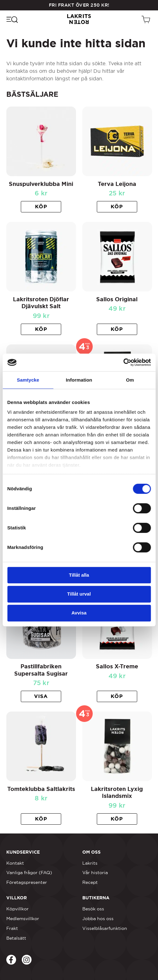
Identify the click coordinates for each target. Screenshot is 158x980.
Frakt (12, 928)
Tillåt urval (79, 594)
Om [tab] (130, 380)
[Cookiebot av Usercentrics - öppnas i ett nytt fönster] (123, 362)
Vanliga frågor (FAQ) (29, 873)
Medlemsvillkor (23, 919)
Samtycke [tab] (28, 380)
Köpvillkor (18, 909)
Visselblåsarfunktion (105, 928)
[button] (41, 207)
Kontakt (15, 863)
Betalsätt (16, 938)
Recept (90, 882)
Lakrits (90, 863)
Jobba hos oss (98, 919)
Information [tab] (79, 380)
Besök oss (93, 909)
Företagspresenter (27, 882)
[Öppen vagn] (147, 19)
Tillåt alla (79, 575)
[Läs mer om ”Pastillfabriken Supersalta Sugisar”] (41, 696)
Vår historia (95, 873)
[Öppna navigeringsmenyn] (12, 19)
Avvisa (79, 613)
